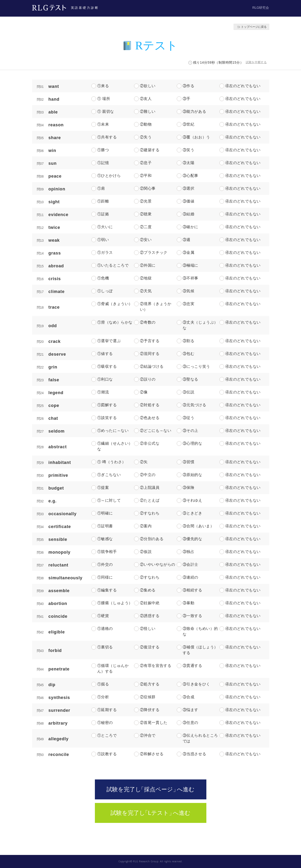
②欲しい (148, 86)
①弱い (103, 240)
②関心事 (148, 188)
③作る (189, 86)
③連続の (190, 577)
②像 (144, 392)
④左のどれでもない (243, 86)
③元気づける (194, 405)
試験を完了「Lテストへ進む (150, 813)
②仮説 (146, 552)
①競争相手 (107, 552)
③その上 (190, 431)
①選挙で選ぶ (109, 341)
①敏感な (105, 539)
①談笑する (107, 418)
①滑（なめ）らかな (115, 322)
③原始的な (192, 475)
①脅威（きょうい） (115, 304)
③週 (187, 240)
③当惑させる (194, 754)
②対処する (150, 405)
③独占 (189, 552)
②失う (146, 137)
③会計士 (190, 564)
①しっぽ (105, 291)
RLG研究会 (261, 8)
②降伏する (150, 710)
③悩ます (190, 710)
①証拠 (103, 214)
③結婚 (189, 214)
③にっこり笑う (196, 366)
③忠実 (189, 304)
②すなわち (150, 513)
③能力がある (194, 111)
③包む (189, 354)
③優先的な (192, 539)
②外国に (148, 265)
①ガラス (105, 252)
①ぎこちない (109, 475)
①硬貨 (103, 616)
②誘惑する (150, 616)
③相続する (192, 590)
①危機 (103, 278)
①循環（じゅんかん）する (113, 668)
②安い (146, 240)
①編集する (107, 590)
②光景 (146, 201)
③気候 (189, 291)
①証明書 (105, 526)
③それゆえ (192, 500)
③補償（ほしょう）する (200, 650)
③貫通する (192, 666)
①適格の (105, 629)
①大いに (105, 227)
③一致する (192, 616)
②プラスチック (154, 252)
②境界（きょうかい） (156, 307)
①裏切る (105, 647)
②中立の (148, 475)
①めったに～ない (113, 431)
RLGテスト (49, 8)
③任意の (190, 723)
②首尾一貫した (154, 723)
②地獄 (146, 278)
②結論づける (152, 366)
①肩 (101, 188)
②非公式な (150, 443)
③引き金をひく (196, 684)
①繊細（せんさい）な (115, 446)
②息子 (146, 163)
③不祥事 (190, 278)
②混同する (150, 354)
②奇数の (148, 322)
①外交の (105, 564)
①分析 (103, 697)
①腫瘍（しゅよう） (115, 603)
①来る (103, 86)
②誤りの (148, 379)
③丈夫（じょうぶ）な (200, 325)
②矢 (144, 462)
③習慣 (189, 462)
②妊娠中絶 (150, 603)
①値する (105, 354)
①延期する (107, 710)
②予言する (150, 341)
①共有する (107, 137)
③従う (189, 418)
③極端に (190, 265)
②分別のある (152, 539)
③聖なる (190, 379)
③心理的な (192, 443)
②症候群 (148, 697)
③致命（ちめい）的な (200, 631)
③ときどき (192, 513)
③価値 (189, 201)
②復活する (150, 647)
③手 (187, 99)
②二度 (146, 227)
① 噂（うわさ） (112, 462)
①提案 (103, 488)
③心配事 (190, 176)
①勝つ (103, 150)
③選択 (189, 188)
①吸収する (107, 366)
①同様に (105, 577)
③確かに (190, 227)
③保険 (189, 488)
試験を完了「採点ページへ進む (150, 789)
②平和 (146, 176)
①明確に (105, 513)
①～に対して (109, 500)
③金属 (189, 252)
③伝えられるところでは (200, 738)
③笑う (189, 150)
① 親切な (106, 111)
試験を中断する (256, 62)
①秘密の (105, 723)
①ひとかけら (109, 176)
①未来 (103, 124)
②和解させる (152, 754)
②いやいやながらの (158, 564)
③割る (189, 341)
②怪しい (148, 629)
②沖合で (148, 735)
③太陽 (189, 163)
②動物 (146, 124)
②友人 (146, 99)
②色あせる (150, 418)
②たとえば (150, 500)
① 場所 (104, 99)
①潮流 (103, 392)
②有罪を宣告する (156, 666)
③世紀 (189, 124)
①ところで (107, 735)
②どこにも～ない (156, 431)
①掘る (103, 684)
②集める (148, 590)
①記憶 (103, 163)
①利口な (105, 379)
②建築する (150, 150)
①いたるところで (113, 265)
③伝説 (189, 392)
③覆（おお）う (196, 137)
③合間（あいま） (198, 526)
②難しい (148, 111)
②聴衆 (146, 214)
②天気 (146, 291)
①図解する (107, 405)
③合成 (189, 697)
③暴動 (189, 603)
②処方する (150, 684)
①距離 (103, 201)
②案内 (146, 526)
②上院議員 (150, 488)
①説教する (107, 754)
